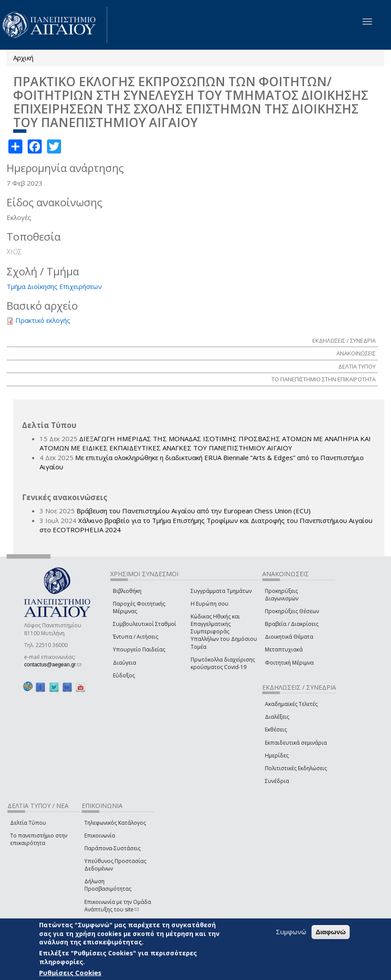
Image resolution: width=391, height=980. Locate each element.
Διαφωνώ (331, 932)
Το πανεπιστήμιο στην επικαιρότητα (39, 839)
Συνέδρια (277, 781)
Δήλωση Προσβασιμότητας (108, 885)
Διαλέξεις (277, 717)
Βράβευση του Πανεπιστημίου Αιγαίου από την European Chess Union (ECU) (194, 511)
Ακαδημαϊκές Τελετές (291, 704)
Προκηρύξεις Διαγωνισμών (282, 595)
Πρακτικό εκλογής (43, 320)
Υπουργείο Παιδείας (139, 649)
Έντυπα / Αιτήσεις (136, 637)
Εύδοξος (124, 675)
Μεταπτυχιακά (284, 649)
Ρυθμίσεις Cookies (70, 973)
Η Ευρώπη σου (210, 604)
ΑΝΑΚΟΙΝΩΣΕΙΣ (356, 353)
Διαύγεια (125, 663)
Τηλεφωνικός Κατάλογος (115, 823)
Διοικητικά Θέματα (289, 637)
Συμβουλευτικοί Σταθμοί (145, 624)
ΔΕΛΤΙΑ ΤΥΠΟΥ (357, 366)
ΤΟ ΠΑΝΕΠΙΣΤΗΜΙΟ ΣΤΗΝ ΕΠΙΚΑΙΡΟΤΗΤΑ (324, 379)
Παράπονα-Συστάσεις (112, 848)
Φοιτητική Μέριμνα (289, 663)
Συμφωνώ (291, 932)
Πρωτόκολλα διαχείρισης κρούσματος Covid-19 (223, 663)
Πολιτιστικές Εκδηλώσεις (296, 768)
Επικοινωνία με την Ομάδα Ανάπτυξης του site (118, 906)
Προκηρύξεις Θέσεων (292, 611)
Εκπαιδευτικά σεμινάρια (296, 743)
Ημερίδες (277, 755)
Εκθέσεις (276, 730)
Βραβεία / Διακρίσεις (292, 624)
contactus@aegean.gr (53, 665)
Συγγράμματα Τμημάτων (221, 591)
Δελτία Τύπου (28, 823)
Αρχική (23, 58)
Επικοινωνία (100, 836)
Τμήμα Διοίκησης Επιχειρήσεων (54, 286)
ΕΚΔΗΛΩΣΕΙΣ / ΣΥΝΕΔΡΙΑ (344, 340)
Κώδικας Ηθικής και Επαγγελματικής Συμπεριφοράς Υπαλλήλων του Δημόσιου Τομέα (224, 632)
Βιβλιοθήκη (127, 591)
